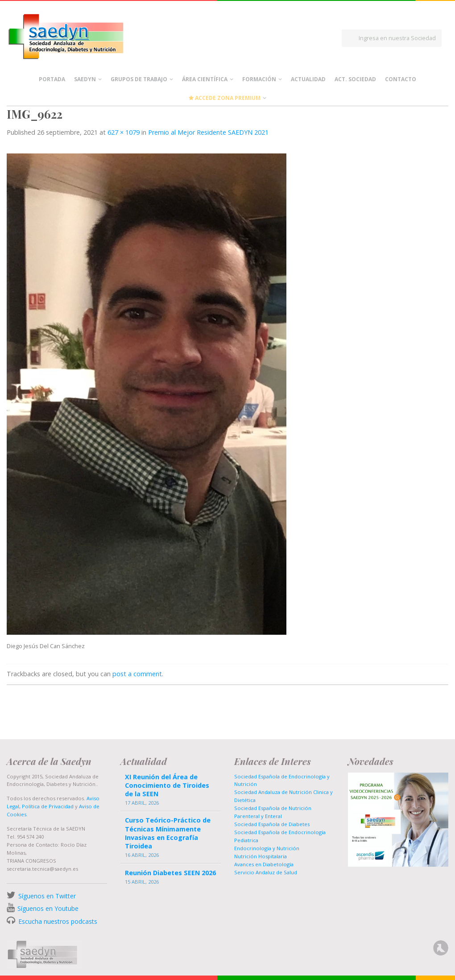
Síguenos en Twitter (47, 896)
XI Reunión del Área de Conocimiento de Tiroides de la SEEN (167, 785)
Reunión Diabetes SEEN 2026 (170, 873)
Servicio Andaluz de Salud (266, 872)
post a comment (137, 674)
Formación (259, 79)
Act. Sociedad (355, 79)
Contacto (401, 79)
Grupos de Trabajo (139, 79)
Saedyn (85, 79)
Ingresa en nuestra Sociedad (397, 38)
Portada (52, 79)
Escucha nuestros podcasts (57, 921)
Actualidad (308, 79)
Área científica (205, 79)
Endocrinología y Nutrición (267, 848)
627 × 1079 (124, 132)
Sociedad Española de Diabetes (272, 824)
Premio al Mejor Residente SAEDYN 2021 (208, 132)
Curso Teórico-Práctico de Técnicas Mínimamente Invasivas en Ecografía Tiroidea (168, 833)
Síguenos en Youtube (48, 908)
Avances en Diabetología (264, 864)
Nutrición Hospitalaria (261, 856)
